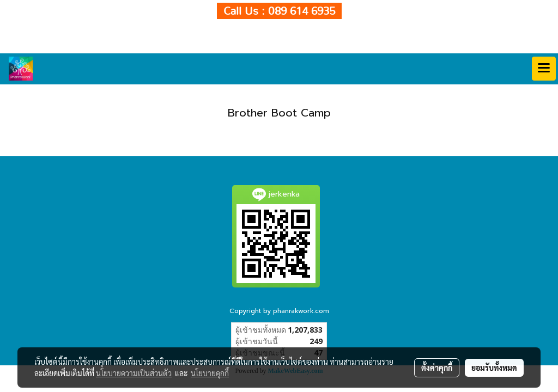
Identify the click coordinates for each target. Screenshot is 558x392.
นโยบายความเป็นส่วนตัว (134, 373)
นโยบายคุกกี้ (210, 373)
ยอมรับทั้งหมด (494, 367)
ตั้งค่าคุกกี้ (437, 367)
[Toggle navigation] (544, 69)
